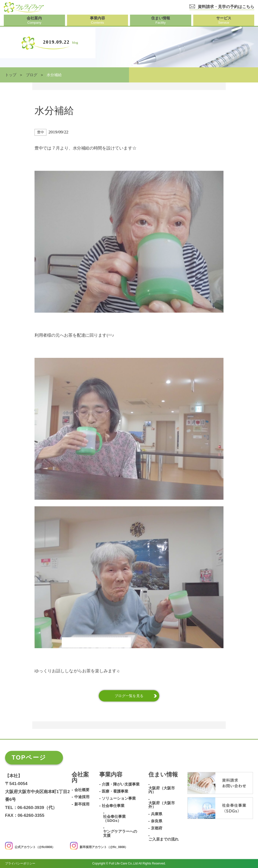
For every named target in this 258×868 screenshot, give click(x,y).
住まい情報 (163, 775)
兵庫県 (157, 814)
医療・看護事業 (115, 791)
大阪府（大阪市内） (162, 790)
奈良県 (157, 821)
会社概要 (82, 790)
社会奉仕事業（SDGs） (114, 819)
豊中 (40, 132)
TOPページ (29, 757)
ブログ (32, 75)
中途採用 (82, 797)
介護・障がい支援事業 (121, 784)
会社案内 (80, 778)
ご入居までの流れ (164, 839)
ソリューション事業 (119, 799)
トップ (11, 75)
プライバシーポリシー (20, 863)
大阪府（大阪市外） (162, 805)
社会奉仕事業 (113, 806)
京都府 (157, 828)
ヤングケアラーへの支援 (120, 834)
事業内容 (111, 775)
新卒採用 (82, 804)
